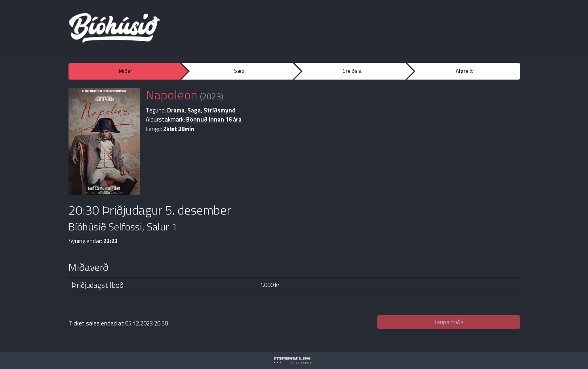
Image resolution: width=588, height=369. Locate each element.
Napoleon (171, 95)
